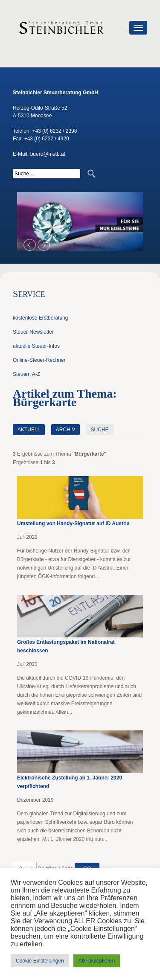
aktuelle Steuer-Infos (36, 346)
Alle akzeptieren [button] (97, 961)
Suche (100, 430)
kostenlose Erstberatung (40, 318)
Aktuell (29, 430)
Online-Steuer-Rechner (39, 360)
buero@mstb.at (48, 154)
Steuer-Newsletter (33, 332)
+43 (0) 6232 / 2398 (54, 131)
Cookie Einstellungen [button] (40, 961)
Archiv (65, 430)
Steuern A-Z (26, 374)
